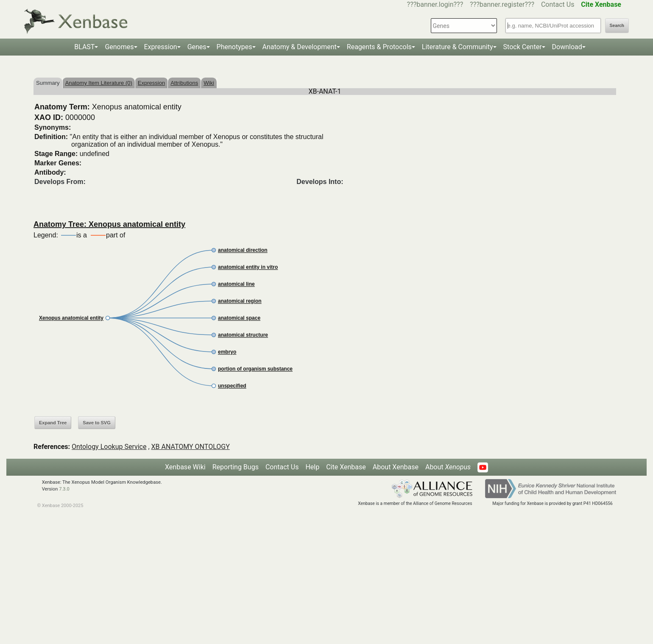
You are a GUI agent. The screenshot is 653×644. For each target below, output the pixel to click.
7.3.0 (64, 489)
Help (312, 467)
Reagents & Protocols (379, 47)
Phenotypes (234, 47)
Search (617, 26)
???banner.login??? (435, 4)
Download (567, 47)
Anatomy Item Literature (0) (99, 83)
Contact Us (558, 4)
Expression (161, 47)
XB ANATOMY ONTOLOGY (191, 447)
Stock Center (523, 47)
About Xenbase (396, 467)
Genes (197, 47)
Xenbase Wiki (185, 467)
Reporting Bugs (236, 467)
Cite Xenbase (346, 467)
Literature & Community (458, 47)
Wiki (209, 83)
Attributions (184, 83)
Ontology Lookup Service (109, 447)
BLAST (84, 47)
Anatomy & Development (300, 47)
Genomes (119, 47)
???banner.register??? (502, 4)
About (448, 467)
